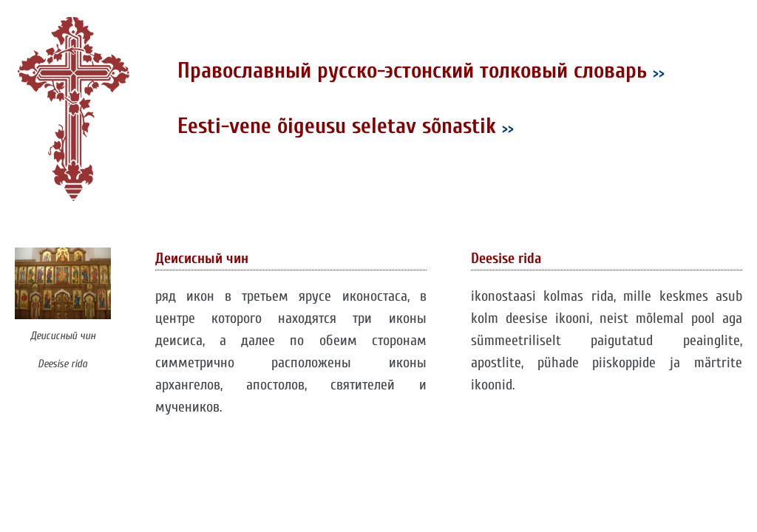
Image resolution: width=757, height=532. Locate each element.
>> (659, 73)
